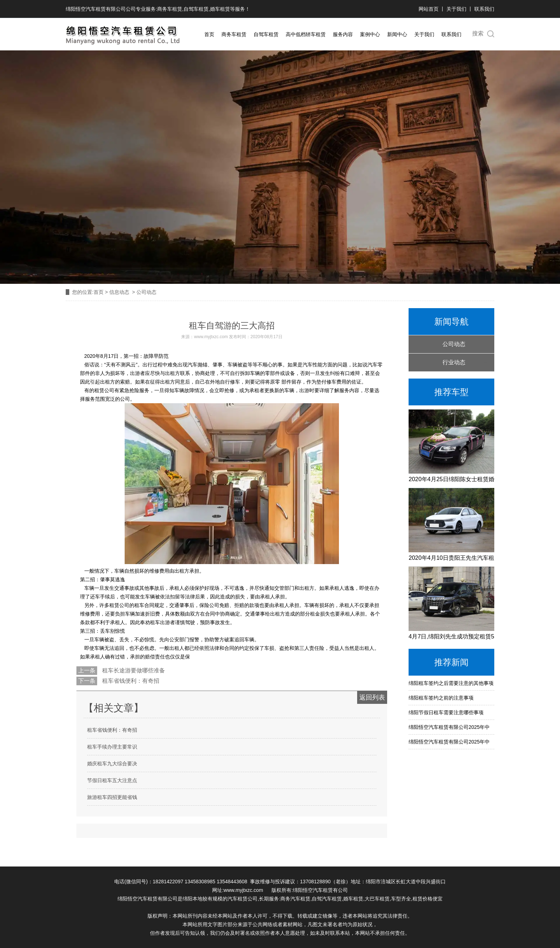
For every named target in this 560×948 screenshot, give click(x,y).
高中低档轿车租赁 (306, 34)
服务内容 (343, 34)
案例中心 (370, 34)
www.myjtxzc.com (211, 337)
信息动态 (119, 292)
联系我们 (484, 9)
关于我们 (456, 9)
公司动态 (454, 344)
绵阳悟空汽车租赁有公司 (320, 890)
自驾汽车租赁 (327, 899)
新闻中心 (397, 34)
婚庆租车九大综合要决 (112, 764)
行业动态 (454, 362)
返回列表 (372, 697)
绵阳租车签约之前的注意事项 (441, 698)
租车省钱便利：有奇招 (130, 681)
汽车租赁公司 (242, 899)
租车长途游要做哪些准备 (133, 670)
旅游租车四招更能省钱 (112, 797)
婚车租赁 (220, 9)
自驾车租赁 (196, 9)
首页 (209, 34)
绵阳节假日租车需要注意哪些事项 (446, 712)
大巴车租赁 (377, 899)
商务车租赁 (170, 9)
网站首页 (429, 9)
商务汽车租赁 (295, 899)
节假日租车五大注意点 (112, 780)
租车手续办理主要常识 (112, 747)
